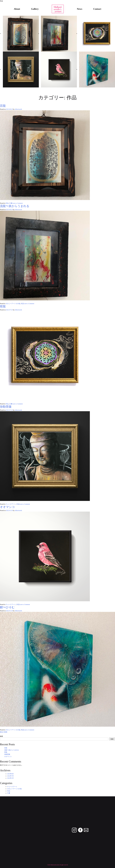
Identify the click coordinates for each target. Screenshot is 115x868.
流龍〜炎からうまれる (15, 206)
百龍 (3, 106)
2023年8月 (10, 774)
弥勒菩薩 (6, 407)
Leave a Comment (17, 203)
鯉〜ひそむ (7, 607)
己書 (11, 203)
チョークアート (11, 504)
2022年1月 (10, 778)
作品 (7, 203)
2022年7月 (10, 776)
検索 (1, 736)
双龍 (3, 306)
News (80, 9)
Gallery (35, 9)
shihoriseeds (18, 109)
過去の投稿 (4, 732)
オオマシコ (7, 507)
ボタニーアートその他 (13, 304)
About (17, 9)
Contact (97, 9)
